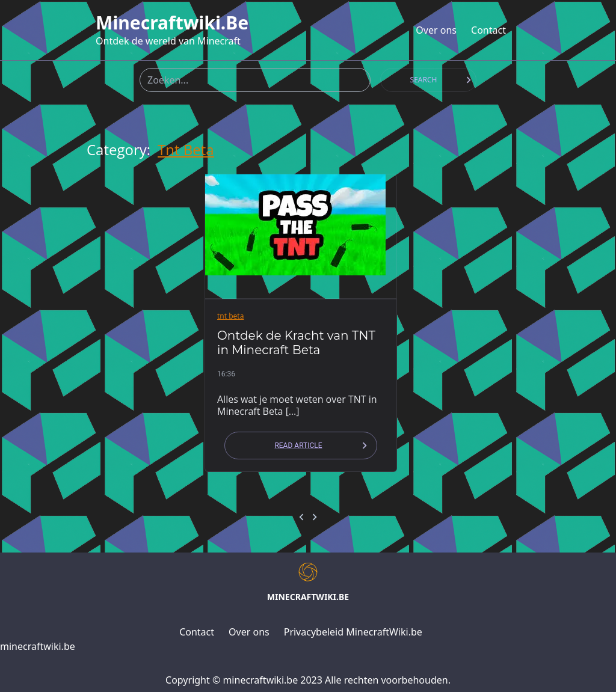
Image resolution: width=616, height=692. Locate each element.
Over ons (436, 30)
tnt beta (186, 150)
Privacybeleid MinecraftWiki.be (353, 632)
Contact (488, 30)
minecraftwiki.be (172, 23)
